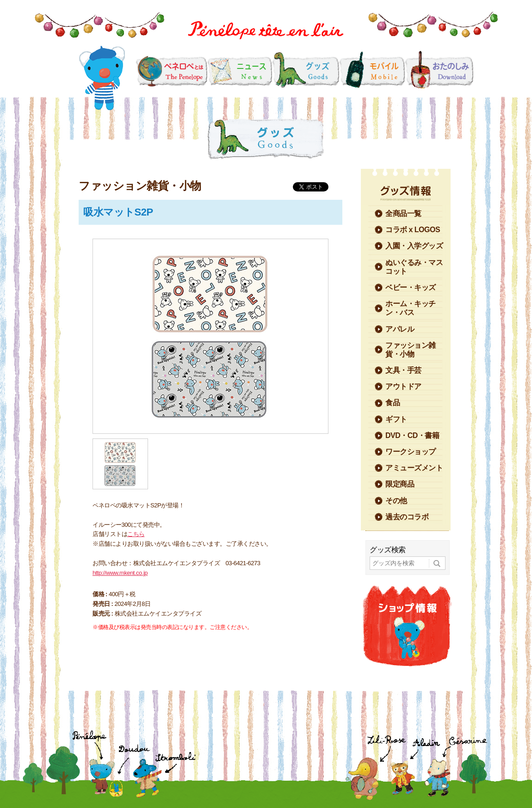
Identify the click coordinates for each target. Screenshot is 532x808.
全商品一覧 (403, 213)
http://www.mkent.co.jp (120, 573)
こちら (136, 534)
